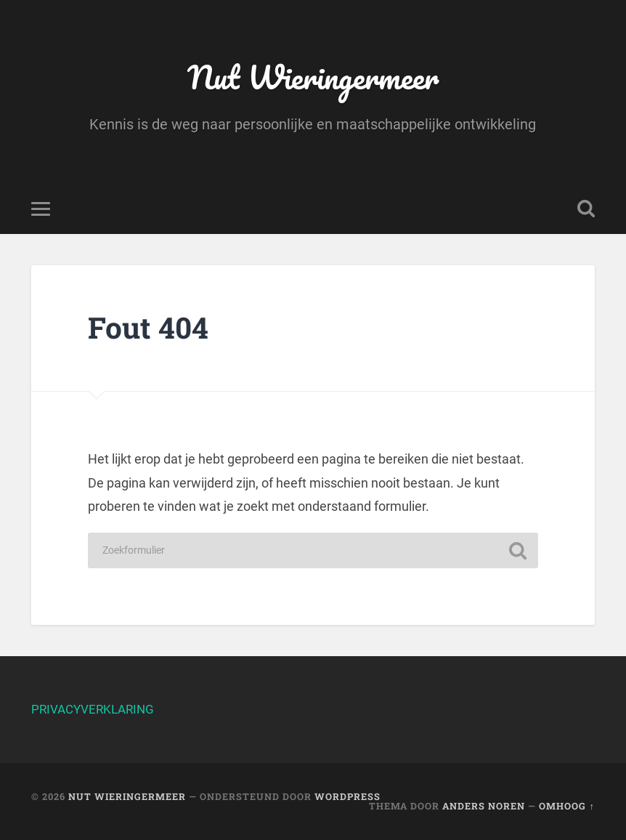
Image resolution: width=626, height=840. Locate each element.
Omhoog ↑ (566, 806)
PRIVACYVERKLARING (93, 709)
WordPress (347, 796)
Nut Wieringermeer (313, 77)
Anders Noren (484, 806)
